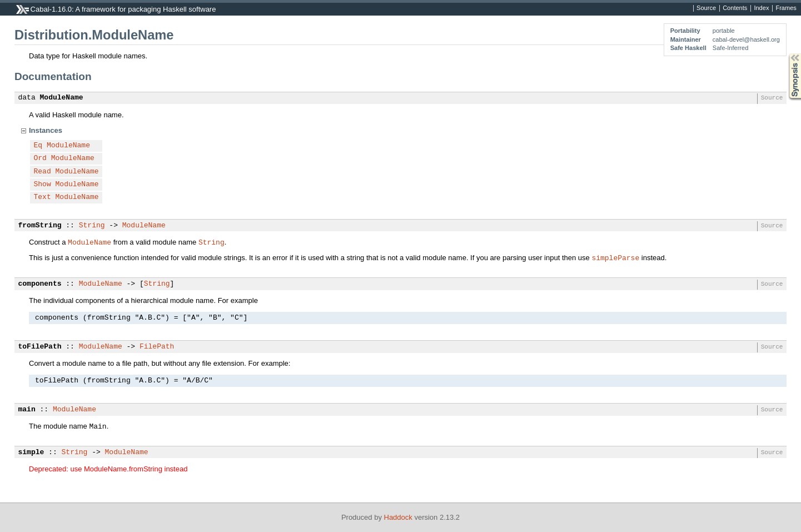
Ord (40, 158)
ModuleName (62, 98)
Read (43, 172)
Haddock (398, 517)
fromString (40, 226)
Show (43, 185)
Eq (38, 146)
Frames (786, 8)
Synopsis (786, 54)
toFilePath (40, 347)
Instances (46, 130)
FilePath (157, 347)
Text (43, 197)
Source (706, 8)
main (27, 410)
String (92, 226)
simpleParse (615, 257)
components (40, 284)
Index (761, 8)
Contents (735, 8)
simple (31, 453)
